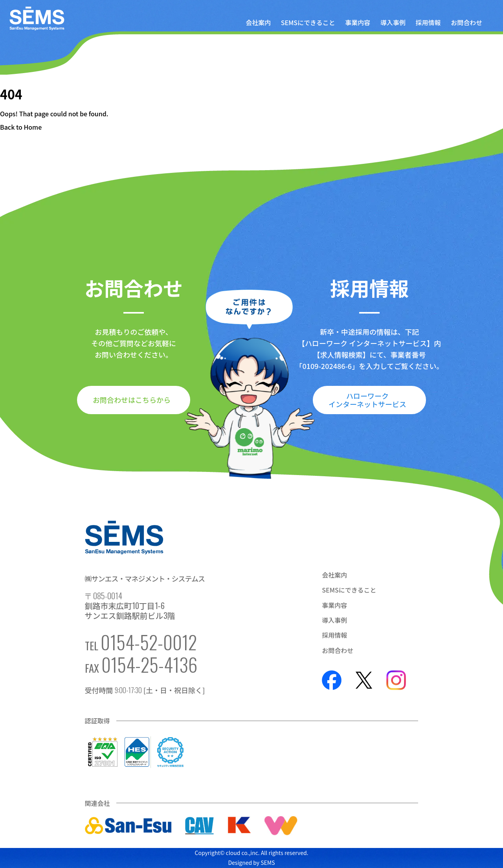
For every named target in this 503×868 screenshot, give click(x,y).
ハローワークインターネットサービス (367, 400)
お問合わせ (466, 22)
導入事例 (393, 22)
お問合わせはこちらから (132, 400)
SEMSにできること (308, 22)
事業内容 (358, 22)
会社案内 (258, 22)
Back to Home (21, 127)
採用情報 (428, 22)
